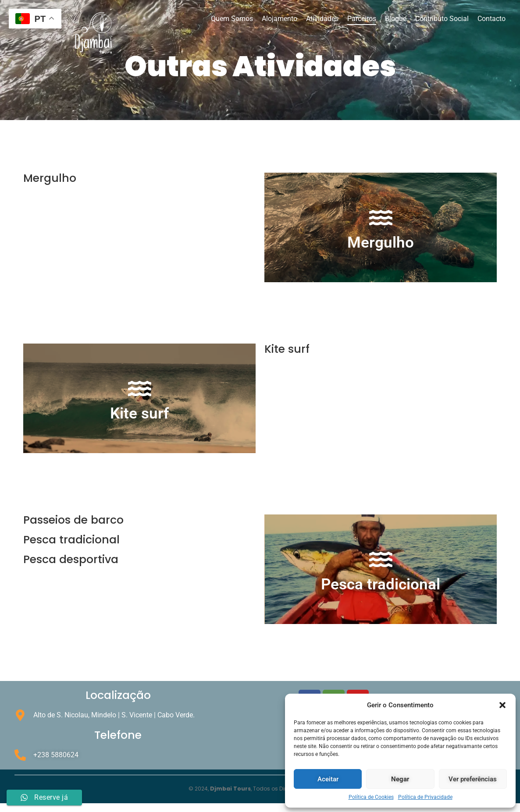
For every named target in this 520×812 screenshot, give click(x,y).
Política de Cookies (371, 797)
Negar (400, 779)
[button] (502, 705)
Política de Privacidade (425, 797)
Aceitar (328, 779)
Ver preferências (473, 779)
